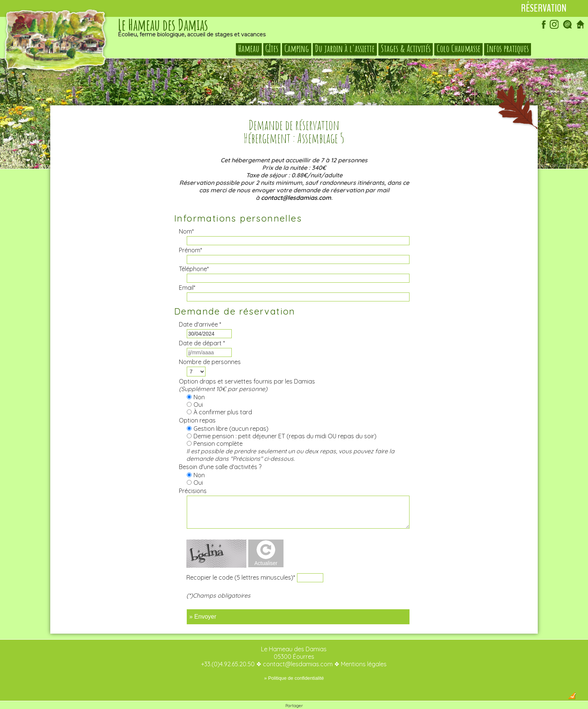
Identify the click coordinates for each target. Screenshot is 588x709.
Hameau (249, 49)
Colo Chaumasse (458, 49)
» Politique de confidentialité (294, 663)
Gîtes (272, 49)
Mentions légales (364, 649)
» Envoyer (203, 602)
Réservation (544, 8)
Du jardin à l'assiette (345, 49)
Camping (297, 49)
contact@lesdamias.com (296, 183)
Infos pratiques (508, 49)
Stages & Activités (406, 49)
